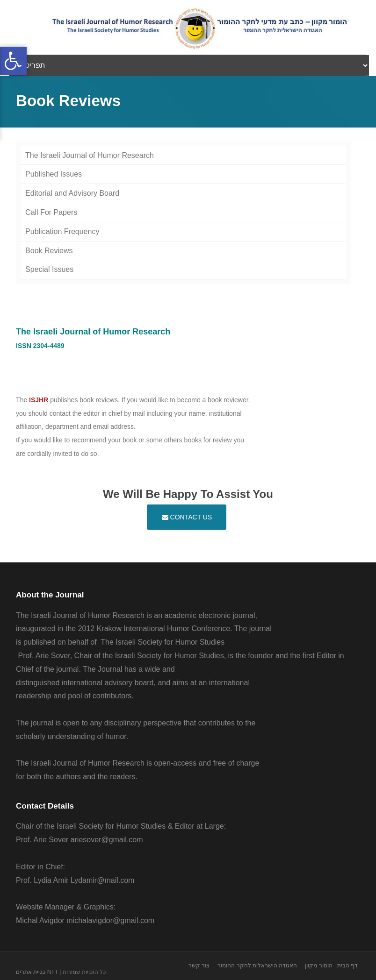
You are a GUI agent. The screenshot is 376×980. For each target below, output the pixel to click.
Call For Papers (51, 212)
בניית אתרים (31, 972)
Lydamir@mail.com (103, 880)
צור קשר (199, 966)
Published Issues (54, 174)
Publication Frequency (62, 231)
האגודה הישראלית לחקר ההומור (257, 966)
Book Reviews (49, 251)
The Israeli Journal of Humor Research (90, 155)
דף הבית (347, 966)
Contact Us (187, 517)
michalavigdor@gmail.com (110, 920)
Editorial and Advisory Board (72, 193)
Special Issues (49, 269)
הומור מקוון (318, 966)
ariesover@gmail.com (107, 840)
